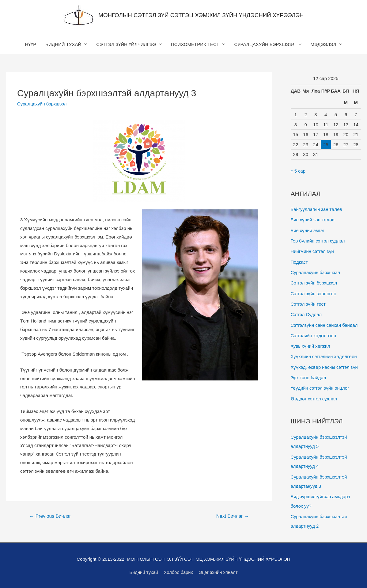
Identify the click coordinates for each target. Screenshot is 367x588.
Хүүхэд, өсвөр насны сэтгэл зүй (325, 364)
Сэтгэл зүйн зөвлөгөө (314, 292)
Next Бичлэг (232, 516)
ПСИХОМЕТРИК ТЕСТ (195, 44)
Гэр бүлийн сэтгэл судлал (318, 240)
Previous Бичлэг (51, 516)
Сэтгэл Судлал (306, 313)
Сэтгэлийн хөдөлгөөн (314, 333)
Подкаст (299, 261)
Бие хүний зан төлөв (313, 220)
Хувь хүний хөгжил (311, 344)
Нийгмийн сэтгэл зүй (313, 251)
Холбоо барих (178, 571)
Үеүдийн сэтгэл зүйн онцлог (320, 385)
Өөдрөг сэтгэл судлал (314, 396)
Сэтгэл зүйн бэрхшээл (314, 282)
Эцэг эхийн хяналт (219, 571)
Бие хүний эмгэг (308, 230)
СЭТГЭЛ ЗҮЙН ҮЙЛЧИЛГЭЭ (126, 44)
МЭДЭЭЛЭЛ (323, 44)
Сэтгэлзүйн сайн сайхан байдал (325, 323)
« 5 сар (298, 171)
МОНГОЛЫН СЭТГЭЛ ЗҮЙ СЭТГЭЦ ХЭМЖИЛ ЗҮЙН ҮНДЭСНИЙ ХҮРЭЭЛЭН (201, 15)
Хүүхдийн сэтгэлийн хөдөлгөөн (324, 354)
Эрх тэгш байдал (309, 375)
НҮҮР (31, 44)
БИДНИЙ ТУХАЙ (63, 44)
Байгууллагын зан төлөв (317, 209)
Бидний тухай (143, 571)
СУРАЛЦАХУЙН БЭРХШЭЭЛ (265, 44)
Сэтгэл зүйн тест (308, 302)
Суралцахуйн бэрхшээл (42, 104)
